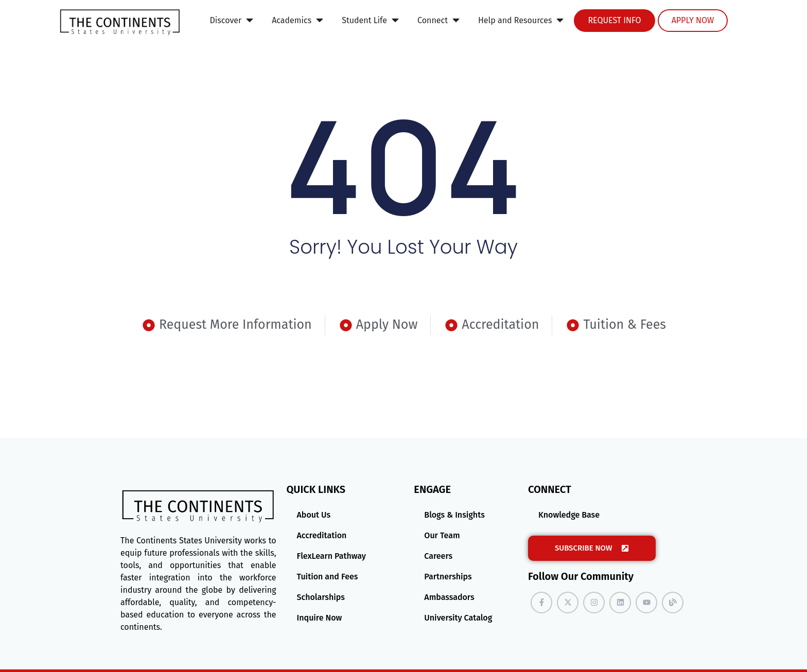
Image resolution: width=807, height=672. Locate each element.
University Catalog (458, 618)
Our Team (442, 535)
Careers (438, 556)
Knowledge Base (569, 515)
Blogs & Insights (454, 515)
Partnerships (448, 577)
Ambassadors (449, 597)
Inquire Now (320, 618)
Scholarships (321, 597)
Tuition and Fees (328, 577)
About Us (314, 515)
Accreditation (322, 535)
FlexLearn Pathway (331, 556)
